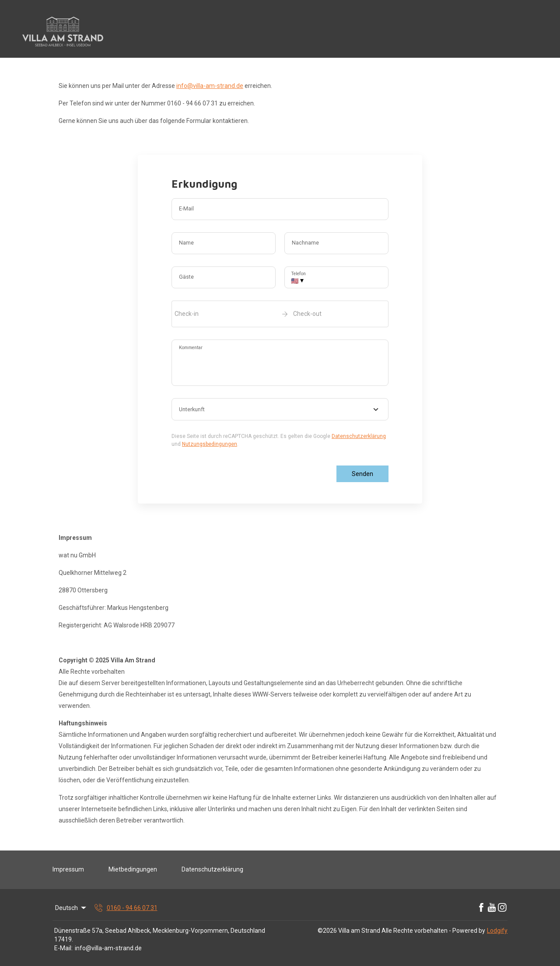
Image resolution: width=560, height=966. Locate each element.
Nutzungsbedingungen (210, 444)
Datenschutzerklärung (359, 436)
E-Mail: (63, 948)
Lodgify (497, 931)
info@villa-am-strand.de (210, 86)
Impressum (68, 869)
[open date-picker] (280, 314)
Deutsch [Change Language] (71, 908)
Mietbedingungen (133, 869)
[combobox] (280, 409)
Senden (362, 474)
